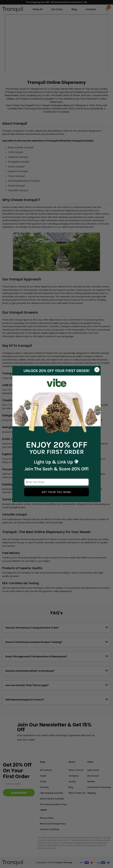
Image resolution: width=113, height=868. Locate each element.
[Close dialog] (97, 370)
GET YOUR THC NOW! (56, 492)
